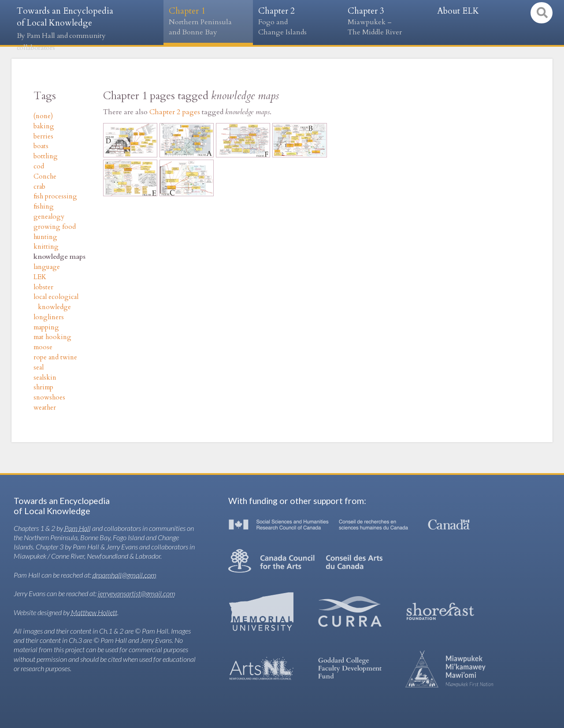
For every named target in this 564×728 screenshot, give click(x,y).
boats (41, 146)
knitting (46, 247)
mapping (46, 327)
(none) (43, 116)
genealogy (49, 217)
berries (43, 136)
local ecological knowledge (56, 302)
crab (39, 187)
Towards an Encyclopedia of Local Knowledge (65, 29)
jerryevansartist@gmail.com (137, 593)
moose (43, 347)
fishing (44, 207)
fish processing (55, 196)
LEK (40, 277)
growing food (55, 227)
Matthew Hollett (94, 612)
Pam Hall (78, 528)
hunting (45, 237)
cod (39, 166)
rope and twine (55, 357)
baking (44, 126)
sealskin (45, 378)
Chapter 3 (387, 21)
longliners (49, 317)
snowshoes (49, 398)
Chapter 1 (208, 21)
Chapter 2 (298, 21)
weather (45, 408)
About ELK (458, 11)
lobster (43, 287)
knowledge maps (59, 257)
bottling (46, 156)
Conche (45, 177)
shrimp (43, 387)
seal (39, 368)
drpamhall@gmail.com (124, 575)
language (47, 267)
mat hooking (52, 337)
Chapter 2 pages (175, 112)
